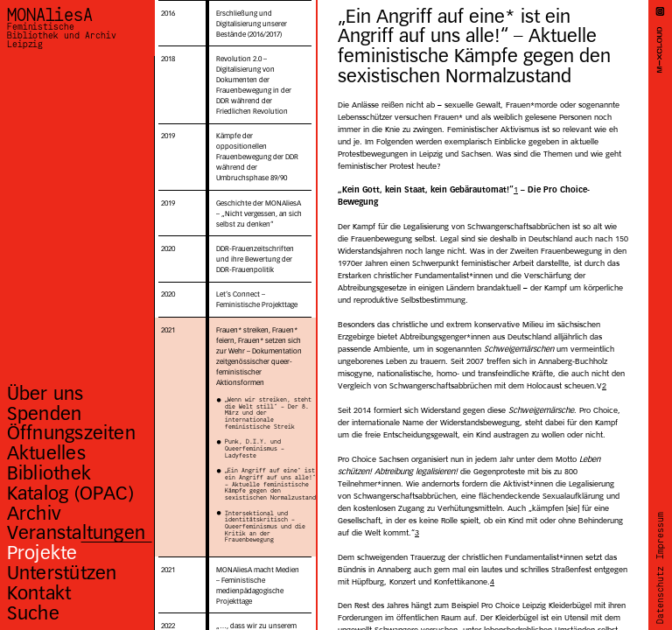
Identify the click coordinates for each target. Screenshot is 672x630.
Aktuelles (46, 453)
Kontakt (39, 593)
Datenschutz (661, 594)
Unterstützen (62, 573)
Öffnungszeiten (71, 433)
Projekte (42, 553)
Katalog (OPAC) (70, 493)
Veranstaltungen (76, 532)
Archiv (34, 513)
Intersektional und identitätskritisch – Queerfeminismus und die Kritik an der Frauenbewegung (265, 528)
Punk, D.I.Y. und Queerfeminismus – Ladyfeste (255, 450)
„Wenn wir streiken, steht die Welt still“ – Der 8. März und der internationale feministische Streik (268, 414)
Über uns (45, 393)
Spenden (45, 413)
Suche (33, 613)
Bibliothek (49, 473)
